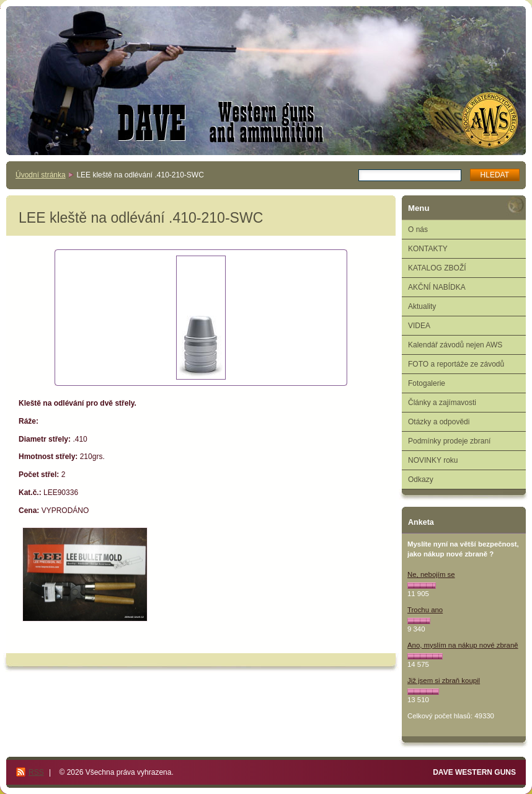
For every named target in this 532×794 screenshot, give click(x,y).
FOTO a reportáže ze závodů (456, 364)
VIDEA (419, 326)
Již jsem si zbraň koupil (444, 680)
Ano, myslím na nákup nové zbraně (463, 645)
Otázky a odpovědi (439, 422)
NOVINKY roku (433, 460)
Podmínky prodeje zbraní (449, 441)
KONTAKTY (428, 249)
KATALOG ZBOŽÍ (437, 268)
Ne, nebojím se (431, 574)
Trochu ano (425, 610)
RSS (36, 772)
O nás (418, 230)
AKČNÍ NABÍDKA (437, 287)
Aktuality (422, 306)
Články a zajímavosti (442, 403)
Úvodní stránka (41, 175)
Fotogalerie (427, 383)
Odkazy (421, 480)
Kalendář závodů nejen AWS (455, 345)
